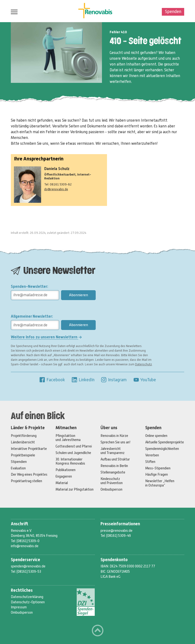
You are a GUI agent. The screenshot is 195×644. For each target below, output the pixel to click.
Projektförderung (24, 436)
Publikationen (66, 470)
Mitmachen (66, 428)
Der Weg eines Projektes (29, 474)
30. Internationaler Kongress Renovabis (70, 461)
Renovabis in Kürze (114, 436)
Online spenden (156, 436)
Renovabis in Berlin (114, 466)
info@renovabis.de (25, 546)
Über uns (109, 428)
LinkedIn (83, 380)
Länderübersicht (23, 442)
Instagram (114, 380)
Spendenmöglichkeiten (162, 449)
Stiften (150, 462)
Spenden (173, 12)
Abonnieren (79, 295)
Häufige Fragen (157, 474)
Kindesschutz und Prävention (112, 481)
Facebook (52, 380)
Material (62, 483)
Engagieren (64, 476)
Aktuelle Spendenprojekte (165, 442)
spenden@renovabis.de (28, 566)
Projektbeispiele (23, 455)
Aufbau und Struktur (115, 459)
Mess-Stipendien (158, 468)
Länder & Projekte (28, 428)
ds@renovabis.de (56, 189)
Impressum (19, 607)
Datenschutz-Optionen (28, 602)
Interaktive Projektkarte (29, 449)
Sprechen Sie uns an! (116, 442)
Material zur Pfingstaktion (75, 489)
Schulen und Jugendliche (73, 453)
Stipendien (19, 462)
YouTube (145, 380)
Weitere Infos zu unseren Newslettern (46, 337)
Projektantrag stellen (26, 481)
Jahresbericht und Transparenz (113, 451)
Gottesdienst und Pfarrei (74, 446)
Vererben (152, 455)
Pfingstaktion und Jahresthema (68, 438)
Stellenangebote (113, 472)
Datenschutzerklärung (27, 597)
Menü (13, 12)
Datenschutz (144, 364)
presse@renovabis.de (116, 531)
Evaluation (18, 468)
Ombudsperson (111, 489)
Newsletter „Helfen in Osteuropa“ (160, 483)
